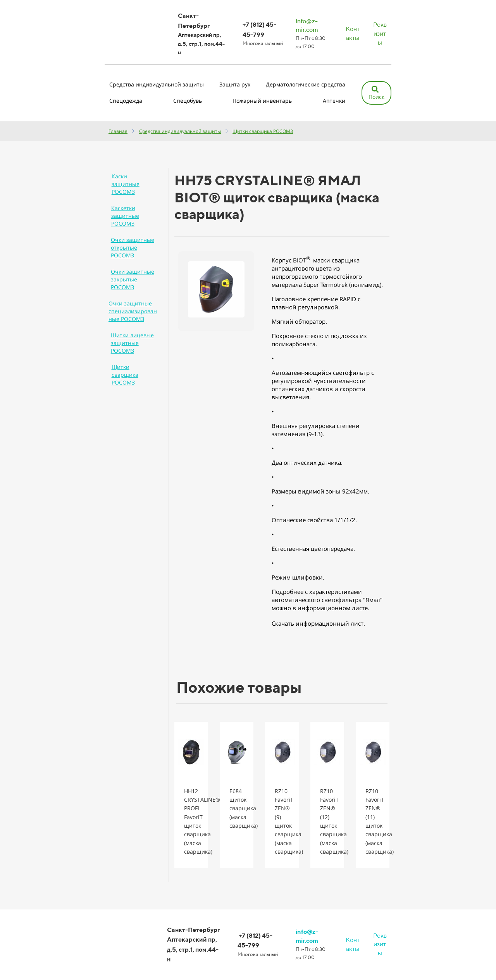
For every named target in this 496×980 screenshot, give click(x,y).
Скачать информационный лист (318, 623)
